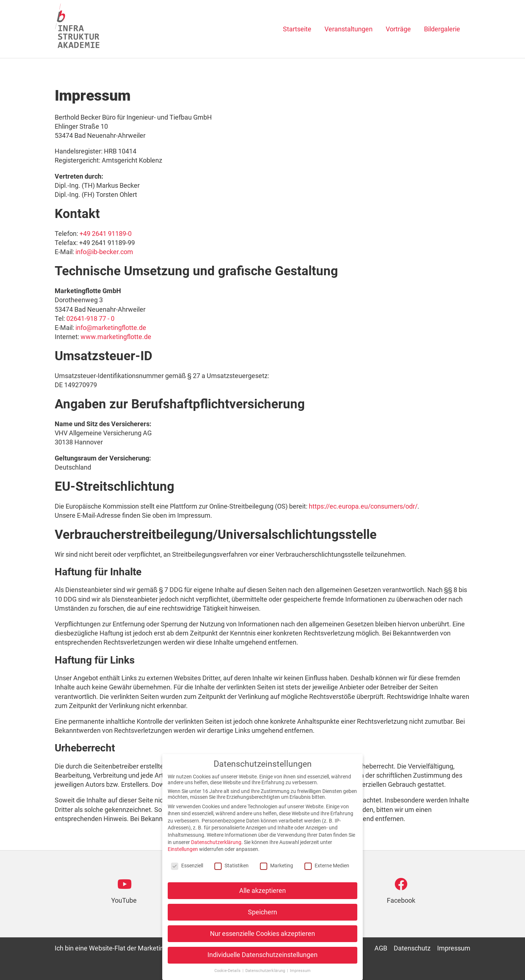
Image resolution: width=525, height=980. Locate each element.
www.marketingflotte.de (116, 337)
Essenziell (187, 868)
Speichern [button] (262, 914)
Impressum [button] (300, 973)
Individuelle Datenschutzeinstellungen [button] (262, 957)
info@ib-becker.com (104, 252)
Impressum (454, 948)
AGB (381, 948)
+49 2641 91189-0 (106, 234)
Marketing (277, 868)
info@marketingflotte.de (111, 328)
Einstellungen (183, 852)
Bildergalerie (442, 29)
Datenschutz (412, 948)
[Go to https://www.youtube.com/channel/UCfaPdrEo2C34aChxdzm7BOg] (124, 894)
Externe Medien (327, 868)
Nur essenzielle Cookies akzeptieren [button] (262, 936)
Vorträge (398, 29)
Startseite (297, 29)
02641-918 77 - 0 (90, 318)
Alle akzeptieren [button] (262, 893)
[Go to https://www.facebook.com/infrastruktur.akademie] (401, 894)
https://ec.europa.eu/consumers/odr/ (363, 506)
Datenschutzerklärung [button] (266, 973)
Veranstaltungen (349, 29)
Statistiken (232, 868)
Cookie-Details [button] (228, 973)
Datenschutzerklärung (216, 844)
